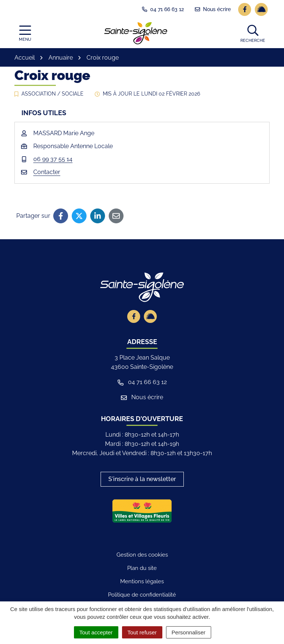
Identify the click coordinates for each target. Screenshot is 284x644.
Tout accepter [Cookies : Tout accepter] (96, 632)
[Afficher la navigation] (25, 34)
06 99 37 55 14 (53, 159)
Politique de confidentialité (142, 595)
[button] (253, 33)
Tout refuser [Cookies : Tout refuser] (142, 632)
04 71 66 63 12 (142, 382)
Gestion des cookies (142, 555)
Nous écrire (142, 397)
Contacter (47, 172)
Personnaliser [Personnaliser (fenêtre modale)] (189, 632)
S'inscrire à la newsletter (142, 479)
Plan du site (142, 568)
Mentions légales (142, 581)
